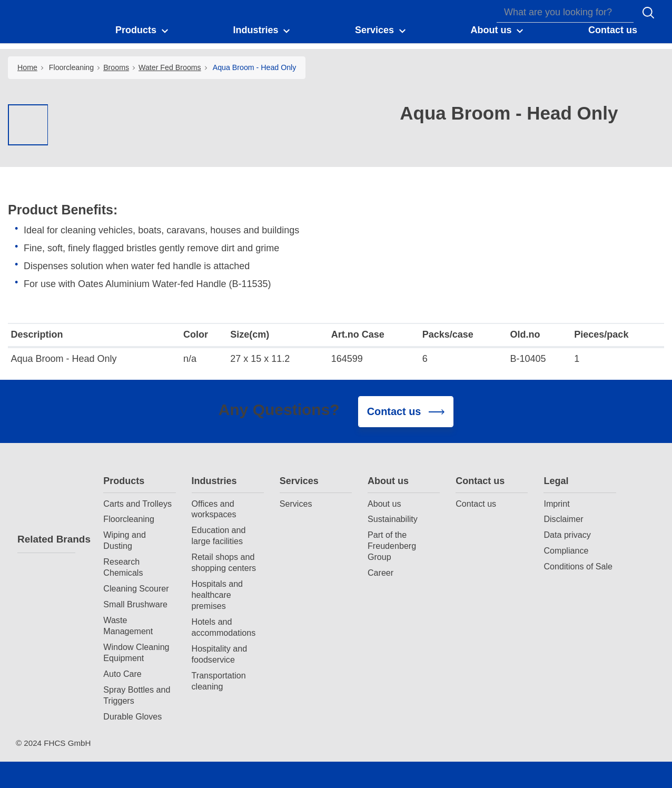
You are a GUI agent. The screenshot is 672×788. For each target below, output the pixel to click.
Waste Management (128, 626)
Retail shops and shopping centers (224, 562)
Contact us (480, 481)
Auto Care (122, 674)
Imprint (556, 504)
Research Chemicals (123, 567)
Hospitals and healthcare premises (218, 595)
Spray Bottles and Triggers (137, 695)
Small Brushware (135, 604)
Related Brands (46, 539)
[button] (142, 31)
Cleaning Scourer (136, 588)
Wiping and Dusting (125, 540)
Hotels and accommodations (224, 627)
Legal (556, 481)
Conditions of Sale (578, 566)
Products (124, 481)
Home (27, 67)
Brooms (116, 67)
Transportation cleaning (219, 681)
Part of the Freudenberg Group (392, 546)
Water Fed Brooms (170, 67)
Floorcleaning (71, 67)
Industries (214, 481)
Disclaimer (563, 519)
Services (299, 481)
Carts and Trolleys (137, 504)
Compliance (566, 550)
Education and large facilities (219, 535)
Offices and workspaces (214, 509)
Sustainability (393, 519)
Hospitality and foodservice (220, 654)
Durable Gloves (132, 716)
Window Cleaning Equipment (136, 652)
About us (388, 481)
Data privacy (567, 535)
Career (381, 573)
